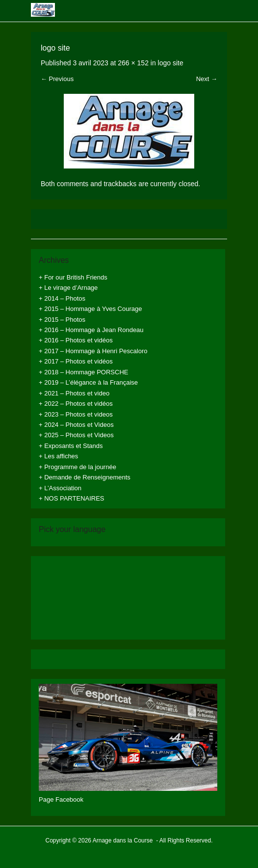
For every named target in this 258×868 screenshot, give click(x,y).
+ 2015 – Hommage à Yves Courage (90, 309)
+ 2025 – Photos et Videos (76, 435)
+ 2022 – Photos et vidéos (76, 404)
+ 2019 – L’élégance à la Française (88, 382)
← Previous (57, 79)
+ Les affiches (58, 456)
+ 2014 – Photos (62, 298)
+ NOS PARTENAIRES (72, 498)
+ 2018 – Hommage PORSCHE (83, 372)
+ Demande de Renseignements (85, 477)
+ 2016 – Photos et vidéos (76, 340)
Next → (207, 79)
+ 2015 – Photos (62, 320)
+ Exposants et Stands (71, 446)
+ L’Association (60, 488)
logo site (171, 63)
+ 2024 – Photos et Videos (76, 425)
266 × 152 (133, 63)
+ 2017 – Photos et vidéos (76, 361)
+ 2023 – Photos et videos (76, 414)
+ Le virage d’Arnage (68, 288)
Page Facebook (61, 799)
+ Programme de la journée (77, 467)
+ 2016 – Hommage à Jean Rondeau (91, 330)
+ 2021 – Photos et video (74, 393)
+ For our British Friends (73, 277)
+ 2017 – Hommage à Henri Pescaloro (93, 351)
